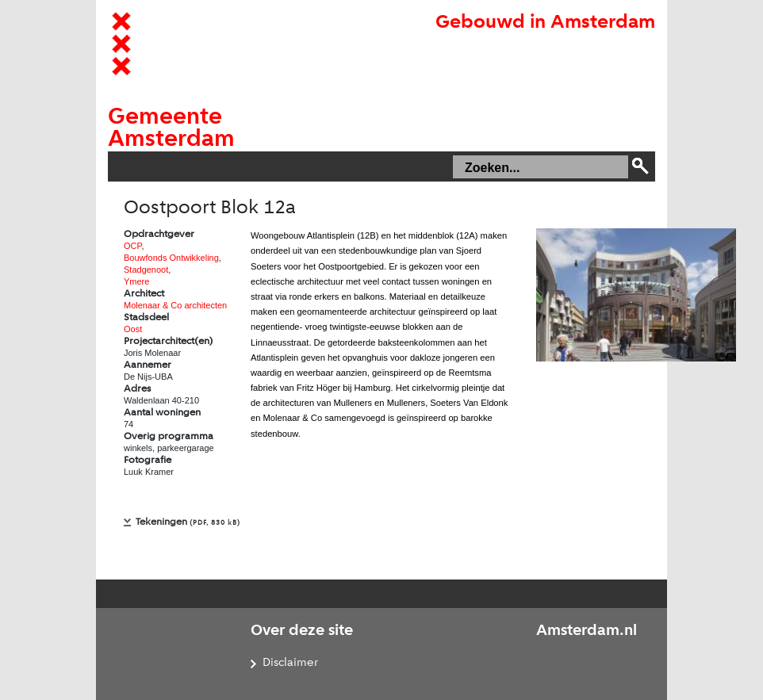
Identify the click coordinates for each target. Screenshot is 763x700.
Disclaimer (290, 663)
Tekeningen (188, 522)
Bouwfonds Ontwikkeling (171, 258)
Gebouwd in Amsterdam (545, 23)
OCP (132, 246)
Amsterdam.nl (587, 631)
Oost (133, 329)
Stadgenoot (146, 270)
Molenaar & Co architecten (175, 305)
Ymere (136, 281)
